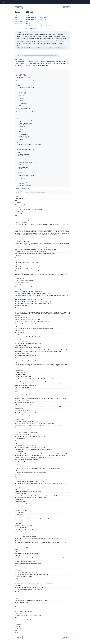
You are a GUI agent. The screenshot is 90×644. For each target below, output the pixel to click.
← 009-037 (19, 8)
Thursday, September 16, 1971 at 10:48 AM (36, 17)
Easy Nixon (4, 2)
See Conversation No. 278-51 (23, 84)
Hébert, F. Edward (45, 26)
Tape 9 (27, 15)
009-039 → (66, 8)
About (18, 2)
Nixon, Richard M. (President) (33, 26)
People (12, 2)
